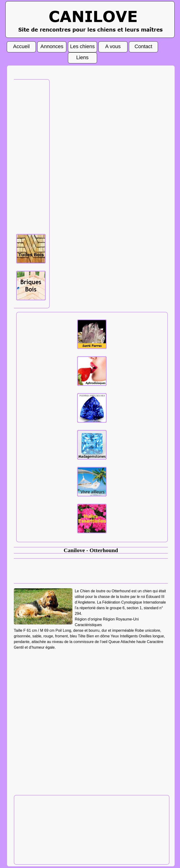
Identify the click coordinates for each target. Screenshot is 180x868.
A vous (113, 46)
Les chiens (82, 46)
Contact (143, 46)
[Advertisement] (32, 156)
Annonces (52, 46)
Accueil (21, 46)
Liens (82, 58)
